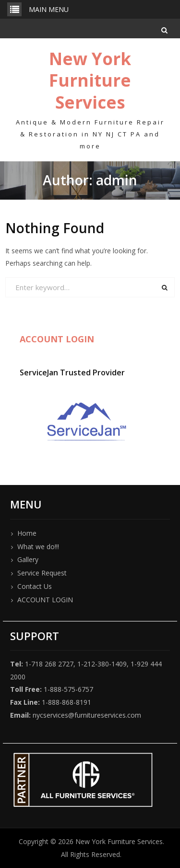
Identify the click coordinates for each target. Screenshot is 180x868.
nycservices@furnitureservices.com (87, 715)
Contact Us (35, 586)
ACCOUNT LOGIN (45, 600)
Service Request (42, 573)
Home (27, 533)
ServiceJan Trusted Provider (72, 372)
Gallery (28, 559)
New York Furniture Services (90, 80)
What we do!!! (38, 547)
